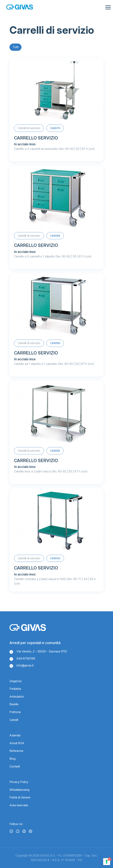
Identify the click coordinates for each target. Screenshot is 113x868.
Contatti (15, 766)
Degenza (15, 681)
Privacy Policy (19, 782)
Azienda (15, 735)
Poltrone (15, 712)
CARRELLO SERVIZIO (36, 139)
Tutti (15, 48)
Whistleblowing (19, 790)
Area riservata (19, 805)
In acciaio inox (25, 145)
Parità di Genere (20, 797)
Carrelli (14, 720)
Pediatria (15, 689)
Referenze (16, 751)
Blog (12, 759)
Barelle (14, 704)
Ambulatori (17, 697)
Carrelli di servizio (29, 129)
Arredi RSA (17, 743)
